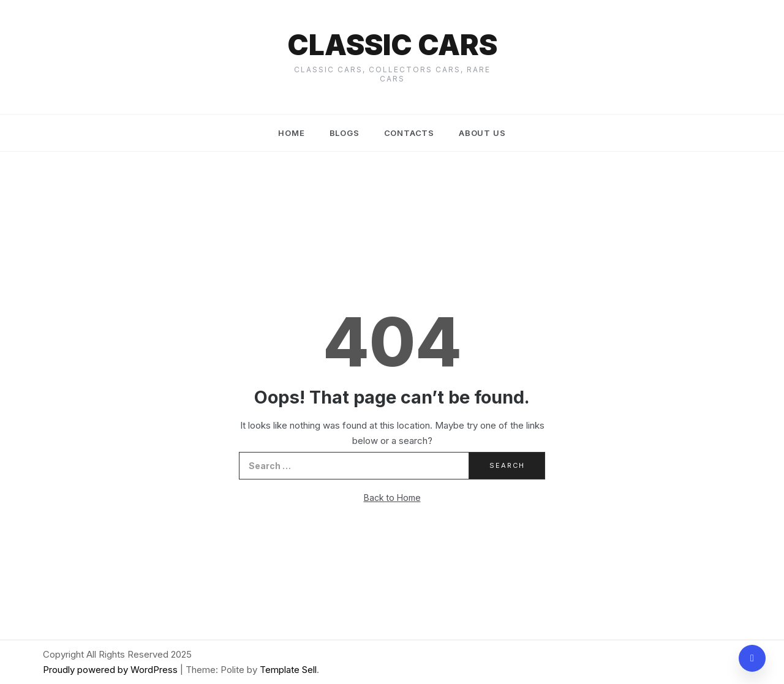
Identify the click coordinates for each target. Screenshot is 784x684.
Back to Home (392, 498)
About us (482, 133)
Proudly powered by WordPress (111, 670)
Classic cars (392, 45)
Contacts (409, 133)
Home (291, 133)
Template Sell (288, 670)
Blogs (345, 133)
